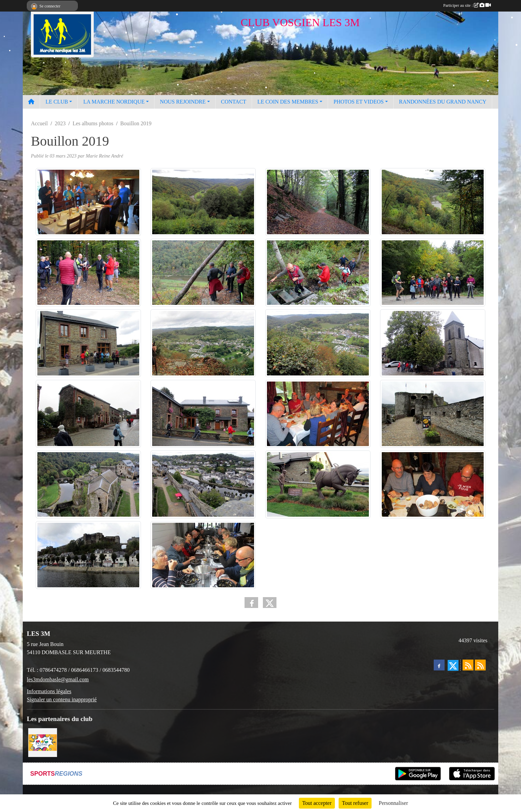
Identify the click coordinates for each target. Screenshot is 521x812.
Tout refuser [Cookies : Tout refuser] (355, 803)
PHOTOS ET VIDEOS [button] (359, 102)
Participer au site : (467, 5)
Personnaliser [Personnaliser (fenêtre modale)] (393, 803)
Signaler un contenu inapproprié (62, 699)
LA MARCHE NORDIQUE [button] (114, 102)
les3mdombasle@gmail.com (58, 679)
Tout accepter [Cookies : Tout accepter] (317, 803)
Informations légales (49, 691)
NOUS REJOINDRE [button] (183, 102)
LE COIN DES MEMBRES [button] (288, 102)
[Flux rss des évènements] (480, 665)
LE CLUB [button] (57, 102)
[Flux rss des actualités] (468, 665)
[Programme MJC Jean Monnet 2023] (43, 742)
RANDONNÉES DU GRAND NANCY (443, 102)
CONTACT (234, 102)
